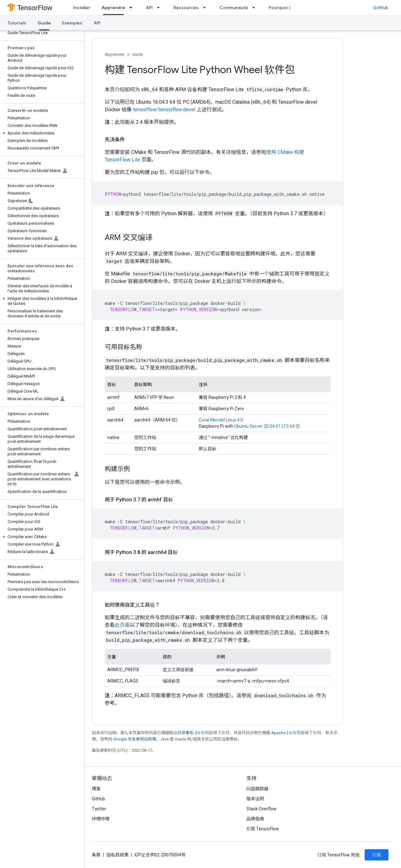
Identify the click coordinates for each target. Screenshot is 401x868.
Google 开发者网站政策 (135, 739)
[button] (41, 133)
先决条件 (115, 140)
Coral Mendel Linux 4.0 (221, 420)
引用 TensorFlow (263, 829)
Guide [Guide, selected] (44, 23)
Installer (82, 8)
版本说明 (255, 799)
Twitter (99, 809)
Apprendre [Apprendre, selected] (113, 8)
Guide (138, 54)
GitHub (381, 8)
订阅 (377, 855)
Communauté (234, 8)
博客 (96, 789)
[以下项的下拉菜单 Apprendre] (133, 8)
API (149, 8)
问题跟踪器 (257, 789)
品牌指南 (255, 819)
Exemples (72, 23)
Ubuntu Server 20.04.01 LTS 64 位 (267, 426)
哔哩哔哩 (101, 819)
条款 (96, 855)
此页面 (122, 625)
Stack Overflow (261, 809)
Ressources (186, 8)
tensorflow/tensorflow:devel (164, 110)
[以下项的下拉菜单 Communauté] (256, 8)
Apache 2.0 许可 (286, 733)
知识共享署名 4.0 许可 (189, 733)
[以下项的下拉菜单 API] (160, 8)
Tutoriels (17, 23)
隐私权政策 (118, 855)
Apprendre (114, 54)
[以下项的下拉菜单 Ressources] (206, 8)
